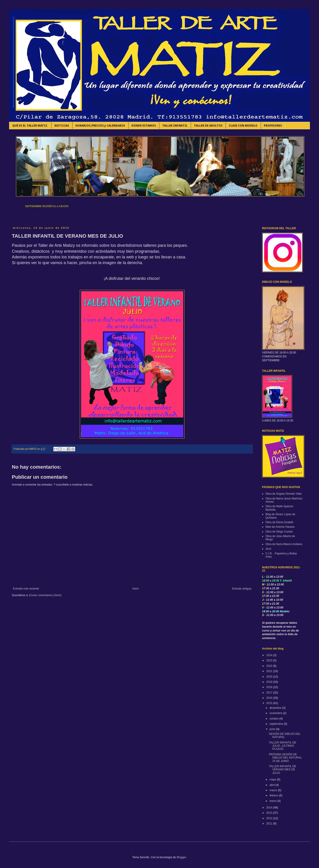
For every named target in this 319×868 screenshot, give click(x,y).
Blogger (181, 857)
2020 (270, 677)
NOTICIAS (62, 126)
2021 (270, 671)
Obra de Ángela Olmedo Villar (284, 494)
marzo (274, 790)
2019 (270, 682)
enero (273, 801)
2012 (270, 818)
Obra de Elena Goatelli (279, 522)
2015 (270, 703)
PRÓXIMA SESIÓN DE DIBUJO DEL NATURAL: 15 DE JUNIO (286, 758)
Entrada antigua (242, 589)
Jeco (268, 549)
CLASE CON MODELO (243, 126)
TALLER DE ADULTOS (208, 126)
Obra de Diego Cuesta (279, 532)
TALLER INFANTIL (175, 126)
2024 (270, 655)
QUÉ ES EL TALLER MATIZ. (30, 126)
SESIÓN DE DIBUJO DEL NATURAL (285, 735)
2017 (270, 693)
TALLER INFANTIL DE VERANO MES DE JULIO (283, 770)
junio (273, 729)
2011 (270, 824)
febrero (274, 795)
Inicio (136, 589)
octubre (274, 719)
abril (273, 785)
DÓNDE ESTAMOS (144, 126)
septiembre (277, 724)
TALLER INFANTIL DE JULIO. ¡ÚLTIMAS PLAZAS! (283, 746)
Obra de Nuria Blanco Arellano (284, 544)
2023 (270, 660)
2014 (270, 808)
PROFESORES (273, 126)
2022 (270, 666)
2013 (270, 813)
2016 (270, 698)
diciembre (276, 708)
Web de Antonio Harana (280, 527)
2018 (270, 687)
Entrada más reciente (26, 589)
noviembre (276, 713)
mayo (273, 780)
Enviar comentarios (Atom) (45, 595)
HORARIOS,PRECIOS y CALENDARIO (100, 126)
